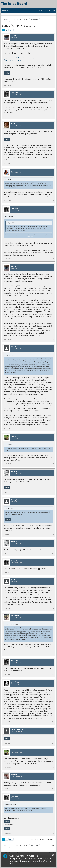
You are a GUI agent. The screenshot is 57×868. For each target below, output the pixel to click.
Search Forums (8, 14)
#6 (53, 339)
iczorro (13, 436)
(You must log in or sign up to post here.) (43, 839)
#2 (53, 116)
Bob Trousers (16, 580)
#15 (53, 674)
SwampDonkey (16, 500)
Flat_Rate (14, 93)
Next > (11, 30)
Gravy (13, 124)
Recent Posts (19, 14)
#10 (53, 534)
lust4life (14, 471)
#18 (53, 767)
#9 (53, 492)
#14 (53, 653)
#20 (53, 833)
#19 (53, 789)
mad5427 (14, 36)
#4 (53, 201)
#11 (53, 553)
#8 (53, 464)
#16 (53, 722)
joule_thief (15, 616)
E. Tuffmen (15, 682)
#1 (53, 85)
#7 (53, 428)
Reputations (29, 14)
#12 (53, 572)
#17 (53, 743)
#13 (53, 608)
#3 (53, 163)
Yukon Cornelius (17, 729)
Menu (5, 11)
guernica (14, 171)
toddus (13, 347)
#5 (53, 259)
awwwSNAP (15, 775)
